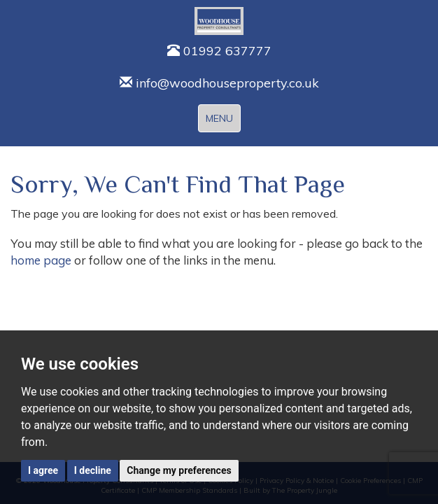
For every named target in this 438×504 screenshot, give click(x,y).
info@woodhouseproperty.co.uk (219, 83)
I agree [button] (43, 470)
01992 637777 (219, 51)
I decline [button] (93, 470)
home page (41, 260)
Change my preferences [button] (179, 470)
